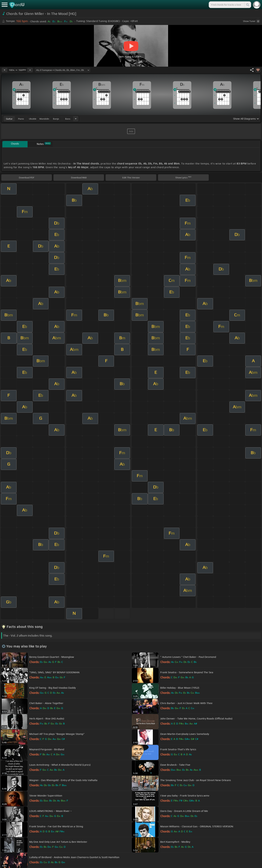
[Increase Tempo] (30, 70)
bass (68, 119)
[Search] (247, 5)
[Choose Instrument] (76, 119)
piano (21, 119)
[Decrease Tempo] (5, 70)
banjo (56, 119)
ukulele (33, 119)
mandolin (44, 119)
